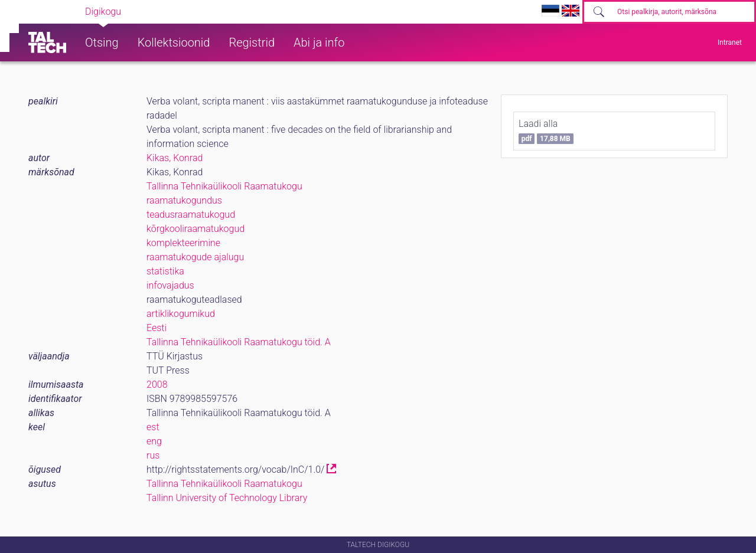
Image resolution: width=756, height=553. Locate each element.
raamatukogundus (184, 200)
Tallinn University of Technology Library (227, 498)
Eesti (157, 328)
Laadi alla (546, 131)
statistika (165, 271)
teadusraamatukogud (191, 215)
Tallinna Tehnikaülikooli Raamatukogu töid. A (239, 342)
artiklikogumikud (181, 314)
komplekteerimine (183, 243)
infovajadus (170, 285)
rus (153, 455)
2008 (157, 385)
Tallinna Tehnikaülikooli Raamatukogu (224, 186)
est (153, 427)
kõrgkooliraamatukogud (195, 229)
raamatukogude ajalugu (195, 257)
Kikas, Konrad (175, 158)
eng (154, 441)
